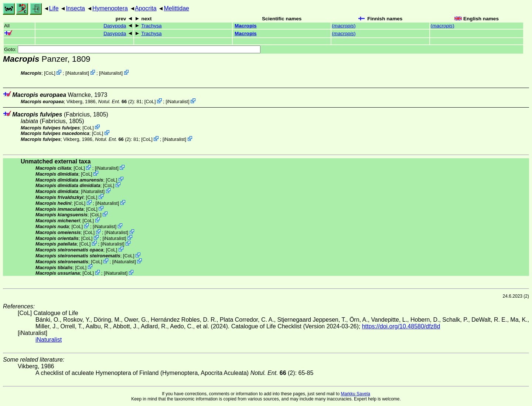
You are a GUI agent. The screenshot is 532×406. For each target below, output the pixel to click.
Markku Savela (355, 394)
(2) (116, 101)
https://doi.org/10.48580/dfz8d (401, 326)
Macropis (246, 26)
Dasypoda (115, 26)
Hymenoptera (110, 8)
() (344, 26)
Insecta (75, 8)
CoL (50, 73)
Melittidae (176, 8)
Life (54, 8)
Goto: (132, 49)
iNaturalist (77, 73)
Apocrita (146, 8)
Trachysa (151, 26)
